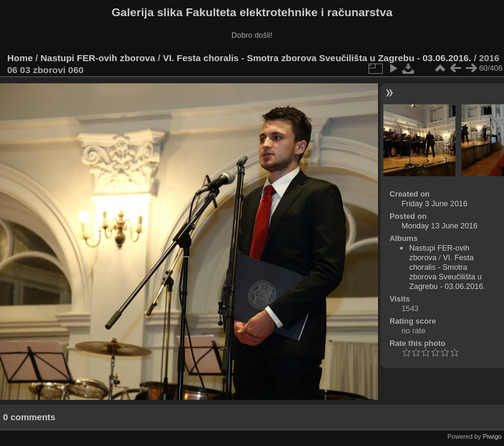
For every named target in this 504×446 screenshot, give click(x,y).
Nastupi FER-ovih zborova (98, 58)
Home (20, 58)
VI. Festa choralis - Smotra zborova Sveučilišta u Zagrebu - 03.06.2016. (317, 58)
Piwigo (492, 436)
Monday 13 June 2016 (439, 226)
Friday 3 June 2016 (434, 204)
